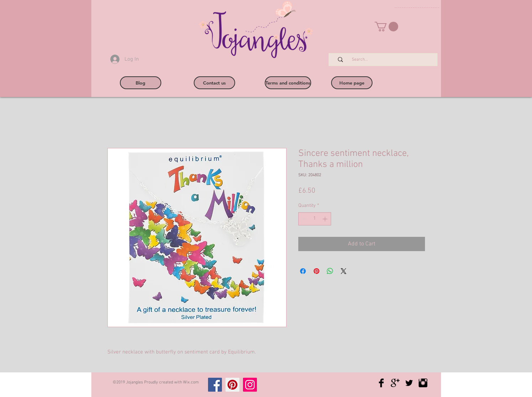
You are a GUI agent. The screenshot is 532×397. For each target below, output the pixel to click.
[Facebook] (215, 385)
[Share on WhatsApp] (330, 271)
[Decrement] (304, 219)
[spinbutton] (315, 219)
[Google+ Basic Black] (395, 383)
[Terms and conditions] (288, 83)
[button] (386, 27)
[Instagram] (250, 385)
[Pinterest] (232, 385)
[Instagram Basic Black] (423, 383)
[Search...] (387, 60)
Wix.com (191, 382)
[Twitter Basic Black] (409, 383)
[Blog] (141, 83)
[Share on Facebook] (303, 271)
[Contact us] (214, 83)
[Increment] (326, 219)
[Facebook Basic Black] (381, 383)
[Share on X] (344, 271)
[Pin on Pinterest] (316, 271)
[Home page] (352, 83)
